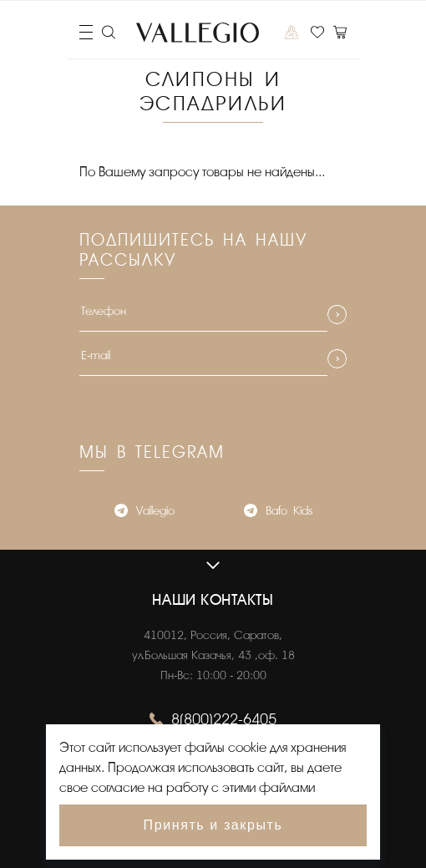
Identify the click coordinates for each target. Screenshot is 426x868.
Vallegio (145, 513)
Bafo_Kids (278, 513)
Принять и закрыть (213, 825)
